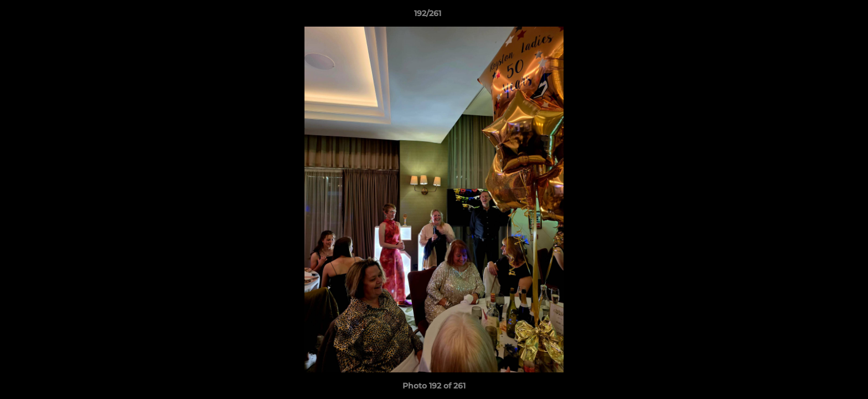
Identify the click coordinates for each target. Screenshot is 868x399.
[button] (821, 16)
